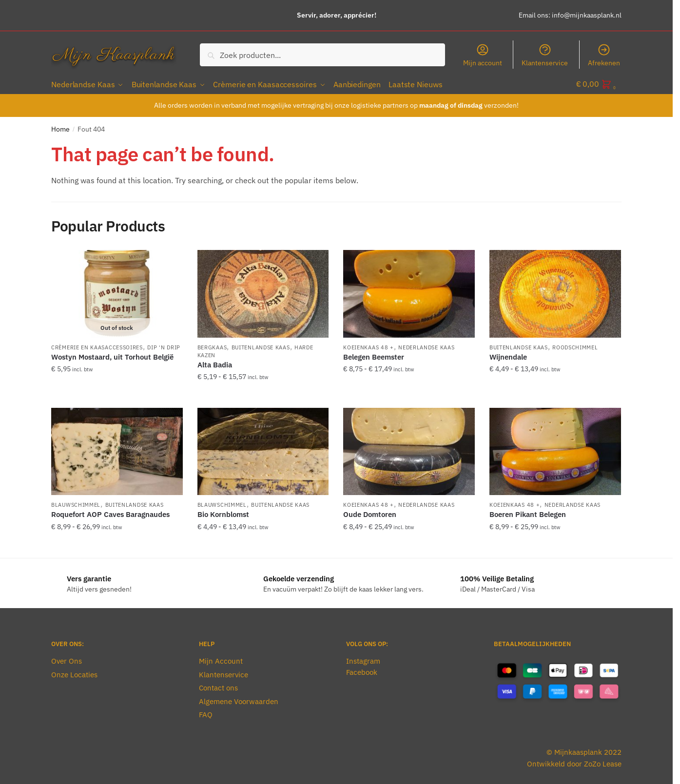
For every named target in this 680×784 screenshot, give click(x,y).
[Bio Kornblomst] (263, 450)
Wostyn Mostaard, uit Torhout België (112, 355)
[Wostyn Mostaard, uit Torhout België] (117, 292)
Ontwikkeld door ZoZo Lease (574, 762)
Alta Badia (215, 363)
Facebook (362, 670)
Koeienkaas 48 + (369, 345)
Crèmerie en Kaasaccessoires (97, 345)
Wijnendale (508, 355)
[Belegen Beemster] (409, 292)
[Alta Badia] (263, 292)
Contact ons (218, 686)
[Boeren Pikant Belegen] (555, 450)
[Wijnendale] (555, 292)
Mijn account (483, 55)
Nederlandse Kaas (426, 345)
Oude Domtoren (370, 513)
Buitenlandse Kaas (261, 345)
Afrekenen (604, 55)
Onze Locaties (74, 673)
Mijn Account (221, 660)
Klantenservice (545, 55)
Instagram (363, 660)
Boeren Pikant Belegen (528, 513)
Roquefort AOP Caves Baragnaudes (110, 513)
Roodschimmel (575, 345)
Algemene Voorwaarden (239, 699)
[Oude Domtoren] (409, 450)
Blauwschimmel (76, 503)
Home (60, 127)
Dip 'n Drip (164, 345)
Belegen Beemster (374, 355)
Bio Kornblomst (223, 513)
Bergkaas (212, 345)
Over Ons (67, 660)
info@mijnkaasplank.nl (587, 15)
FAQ (206, 713)
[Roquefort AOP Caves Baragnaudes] (117, 450)
